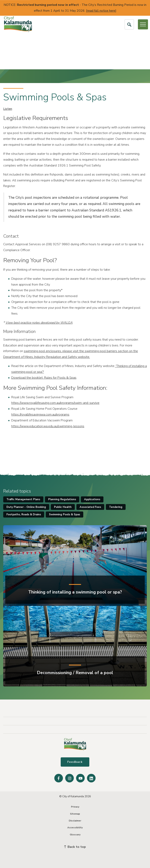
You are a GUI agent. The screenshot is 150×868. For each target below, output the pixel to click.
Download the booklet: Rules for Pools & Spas (44, 378)
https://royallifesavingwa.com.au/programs (40, 415)
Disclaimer (75, 821)
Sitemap (75, 814)
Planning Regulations (62, 499)
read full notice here (101, 11)
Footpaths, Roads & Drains (24, 515)
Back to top (75, 847)
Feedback (75, 762)
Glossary (75, 835)
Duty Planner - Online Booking (26, 507)
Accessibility (75, 827)
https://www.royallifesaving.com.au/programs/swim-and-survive (55, 403)
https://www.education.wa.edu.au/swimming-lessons (48, 426)
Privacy (75, 807)
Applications (92, 499)
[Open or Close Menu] (143, 24)
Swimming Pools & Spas (65, 515)
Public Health (63, 507)
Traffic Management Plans (23, 499)
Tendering (116, 507)
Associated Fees (90, 507)
